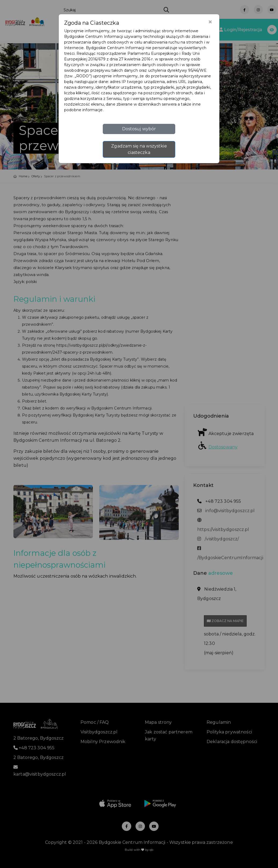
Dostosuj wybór (139, 129)
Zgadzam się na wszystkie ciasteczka (139, 149)
